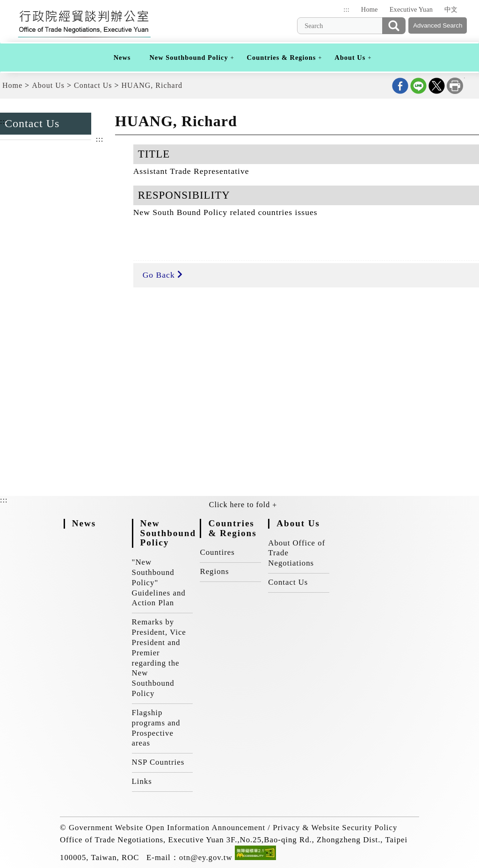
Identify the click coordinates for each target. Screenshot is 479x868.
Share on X (437, 86)
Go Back (163, 275)
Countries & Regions (282, 57)
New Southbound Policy (189, 57)
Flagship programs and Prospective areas (156, 728)
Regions (214, 571)
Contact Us (93, 85)
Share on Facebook (400, 86)
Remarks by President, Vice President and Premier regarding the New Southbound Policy (159, 658)
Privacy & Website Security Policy (335, 828)
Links (142, 781)
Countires (217, 552)
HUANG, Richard (152, 85)
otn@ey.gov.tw (206, 857)
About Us (350, 57)
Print (455, 86)
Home (370, 9)
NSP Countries (158, 762)
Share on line (418, 86)
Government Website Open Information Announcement (167, 828)
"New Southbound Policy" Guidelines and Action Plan (159, 582)
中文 (451, 9)
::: (346, 9)
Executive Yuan (411, 9)
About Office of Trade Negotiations (297, 553)
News (122, 57)
